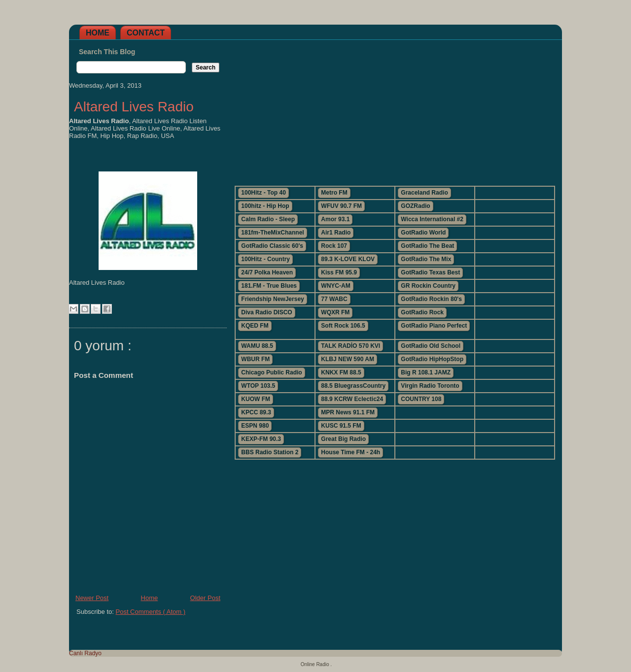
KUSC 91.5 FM (341, 426)
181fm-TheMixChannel (272, 233)
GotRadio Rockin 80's (431, 299)
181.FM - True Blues (269, 286)
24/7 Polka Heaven (267, 272)
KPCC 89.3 (256, 412)
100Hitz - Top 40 (263, 193)
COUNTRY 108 (421, 399)
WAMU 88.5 (257, 346)
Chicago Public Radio (271, 372)
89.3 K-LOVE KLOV (348, 259)
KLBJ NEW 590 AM (348, 359)
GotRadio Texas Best (430, 272)
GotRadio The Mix (426, 259)
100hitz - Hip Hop (265, 206)
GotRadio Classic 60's (272, 246)
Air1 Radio (336, 233)
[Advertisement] (394, 109)
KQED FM (255, 326)
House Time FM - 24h (351, 452)
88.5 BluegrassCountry (353, 386)
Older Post (205, 598)
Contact (146, 33)
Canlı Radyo (85, 653)
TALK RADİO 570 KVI (351, 346)
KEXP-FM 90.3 (261, 439)
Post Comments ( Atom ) (151, 612)
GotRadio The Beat (427, 246)
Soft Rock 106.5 (343, 326)
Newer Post (92, 598)
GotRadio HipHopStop (432, 359)
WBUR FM (255, 359)
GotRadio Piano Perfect (434, 326)
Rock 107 (334, 246)
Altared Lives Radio (134, 107)
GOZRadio (415, 206)
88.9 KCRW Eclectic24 (352, 399)
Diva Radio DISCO (266, 312)
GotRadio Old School (431, 346)
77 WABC (334, 299)
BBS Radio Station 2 (270, 452)
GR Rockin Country (428, 286)
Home (98, 33)
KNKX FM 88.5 (341, 372)
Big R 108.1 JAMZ (426, 372)
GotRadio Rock (422, 312)
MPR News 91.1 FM (348, 412)
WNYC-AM (335, 286)
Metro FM (334, 193)
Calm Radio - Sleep (268, 219)
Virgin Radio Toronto (430, 386)
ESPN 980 (255, 426)
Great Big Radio (343, 439)
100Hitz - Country (265, 259)
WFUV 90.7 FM (341, 206)
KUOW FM (256, 399)
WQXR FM (335, 312)
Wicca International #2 (432, 219)
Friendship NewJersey (272, 299)
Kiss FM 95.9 (339, 272)
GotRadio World (423, 233)
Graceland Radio (424, 193)
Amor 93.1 (335, 219)
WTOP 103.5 (258, 386)
